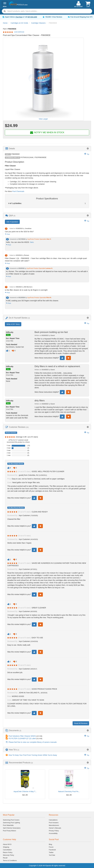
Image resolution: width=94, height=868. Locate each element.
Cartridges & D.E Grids (19, 23)
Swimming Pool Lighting (11, 823)
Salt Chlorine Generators (12, 828)
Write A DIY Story (13, 324)
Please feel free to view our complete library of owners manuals (33, 742)
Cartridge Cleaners (38, 23)
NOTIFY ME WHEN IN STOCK (47, 132)
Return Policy (8, 852)
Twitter (51, 852)
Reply (7, 234)
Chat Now (19, 17)
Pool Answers (54, 823)
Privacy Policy (54, 831)
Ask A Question (12, 222)
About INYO (7, 844)
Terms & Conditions (10, 860)
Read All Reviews (81, 723)
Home (5, 23)
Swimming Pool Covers (11, 820)
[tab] (47, 149)
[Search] (49, 11)
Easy (8, 335)
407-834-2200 (32, 17)
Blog (50, 844)
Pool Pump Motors (9, 831)
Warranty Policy (9, 855)
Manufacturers (54, 825)
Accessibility (53, 833)
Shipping (6, 847)
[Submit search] (5, 11)
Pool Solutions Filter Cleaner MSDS (22, 736)
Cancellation (7, 850)
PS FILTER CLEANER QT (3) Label (22, 738)
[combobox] (47, 11)
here (32, 242)
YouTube (52, 855)
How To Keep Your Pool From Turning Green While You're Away (33, 755)
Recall (5, 858)
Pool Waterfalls (8, 825)
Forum (51, 847)
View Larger (43, 119)
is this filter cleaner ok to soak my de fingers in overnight (26, 290)
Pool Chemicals (18, 191)
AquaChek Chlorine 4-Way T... (25, 792)
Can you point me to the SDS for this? (19, 232)
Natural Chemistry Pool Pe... (69, 792)
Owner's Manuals (55, 828)
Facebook (52, 850)
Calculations (53, 820)
